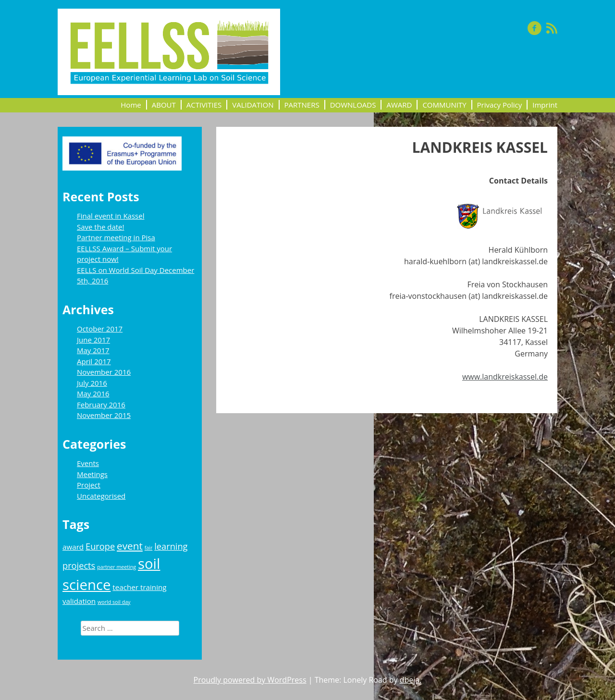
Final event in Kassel (111, 216)
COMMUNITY (444, 105)
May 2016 (93, 393)
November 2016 (104, 372)
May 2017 (93, 350)
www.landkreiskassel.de (505, 377)
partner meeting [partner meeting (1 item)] (117, 567)
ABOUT (164, 105)
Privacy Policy (500, 105)
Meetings (92, 474)
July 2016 (92, 383)
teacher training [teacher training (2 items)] (139, 587)
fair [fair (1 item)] (149, 548)
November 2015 (104, 415)
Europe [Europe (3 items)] (100, 546)
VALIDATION (253, 105)
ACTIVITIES (204, 105)
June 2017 (93, 340)
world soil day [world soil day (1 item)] (114, 602)
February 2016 (101, 405)
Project (89, 485)
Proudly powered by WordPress (250, 680)
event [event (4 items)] (130, 546)
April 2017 (94, 361)
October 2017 (100, 329)
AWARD (399, 105)
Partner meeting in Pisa (116, 237)
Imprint (545, 105)
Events (88, 463)
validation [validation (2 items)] (79, 601)
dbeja (410, 680)
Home (131, 105)
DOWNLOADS (353, 105)
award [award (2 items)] (73, 547)
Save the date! (100, 227)
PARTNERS (302, 105)
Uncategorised (101, 496)
